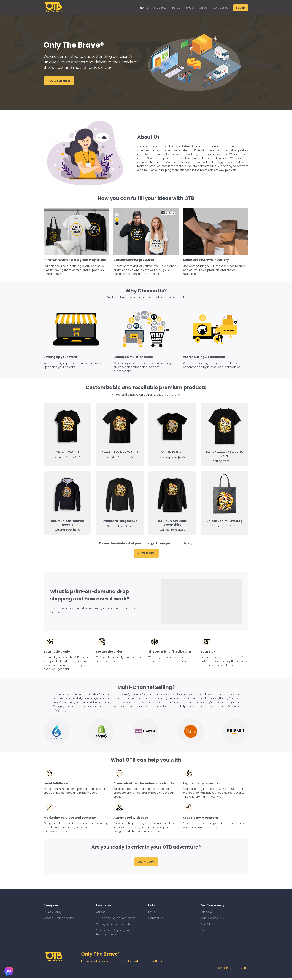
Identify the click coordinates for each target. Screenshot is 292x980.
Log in (241, 8)
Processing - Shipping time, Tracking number (114, 932)
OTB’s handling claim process (116, 918)
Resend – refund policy (59, 918)
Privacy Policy (53, 912)
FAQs (189, 8)
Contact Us (221, 8)
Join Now (146, 862)
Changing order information (115, 924)
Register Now (59, 81)
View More (146, 553)
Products (160, 8)
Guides (101, 912)
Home (144, 8)
